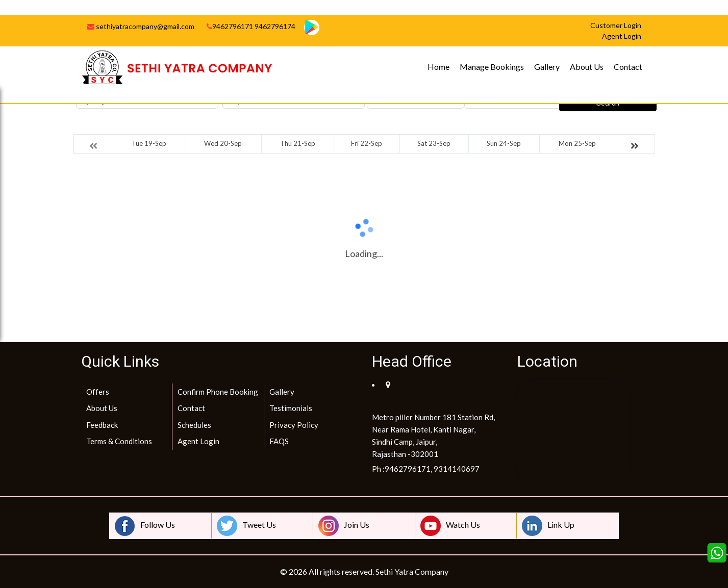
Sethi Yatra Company (412, 571)
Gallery (547, 67)
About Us (587, 67)
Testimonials (291, 408)
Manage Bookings (492, 67)
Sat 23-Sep (434, 143)
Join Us (344, 526)
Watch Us (450, 526)
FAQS (279, 441)
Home (438, 67)
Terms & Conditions (119, 441)
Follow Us (145, 526)
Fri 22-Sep (367, 143)
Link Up (548, 526)
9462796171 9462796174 (251, 26)
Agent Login (198, 441)
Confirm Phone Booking (218, 392)
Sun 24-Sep (504, 143)
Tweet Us (246, 526)
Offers (98, 392)
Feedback (102, 425)
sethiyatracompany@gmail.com (141, 26)
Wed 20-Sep (223, 143)
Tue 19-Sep (149, 143)
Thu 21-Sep (298, 143)
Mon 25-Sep (577, 143)
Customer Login (616, 25)
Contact (628, 67)
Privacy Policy (294, 425)
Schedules (194, 425)
